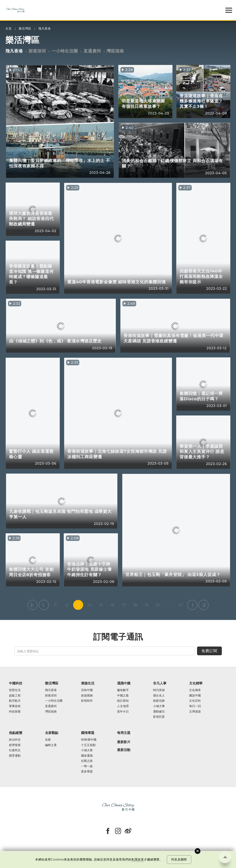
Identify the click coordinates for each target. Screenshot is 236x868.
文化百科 (195, 701)
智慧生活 (15, 690)
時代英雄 (159, 690)
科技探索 (15, 712)
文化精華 (196, 683)
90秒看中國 (89, 740)
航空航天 (15, 701)
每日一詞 (195, 706)
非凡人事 (160, 683)
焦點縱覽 (16, 733)
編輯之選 (51, 745)
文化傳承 (195, 690)
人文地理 (123, 706)
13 (78, 605)
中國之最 (123, 696)
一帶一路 (87, 766)
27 (181, 605)
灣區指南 (115, 51)
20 (158, 605)
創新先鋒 (159, 701)
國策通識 (87, 756)
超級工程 (15, 696)
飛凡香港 (45, 29)
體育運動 (15, 756)
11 (55, 605)
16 (112, 605)
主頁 (9, 29)
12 (67, 605)
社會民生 (15, 750)
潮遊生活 (88, 683)
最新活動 (124, 750)
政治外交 (15, 740)
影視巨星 (159, 717)
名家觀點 (52, 733)
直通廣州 (92, 51)
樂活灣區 (25, 29)
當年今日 (123, 712)
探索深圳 (37, 51)
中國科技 (16, 683)
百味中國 (87, 690)
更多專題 (87, 772)
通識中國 (124, 683)
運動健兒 (159, 712)
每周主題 (124, 733)
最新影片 (124, 742)
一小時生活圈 (65, 51)
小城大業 (87, 750)
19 (146, 605)
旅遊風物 (87, 696)
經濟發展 (15, 745)
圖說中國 (195, 696)
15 (101, 605)
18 (135, 605)
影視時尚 (87, 701)
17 (124, 605)
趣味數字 (123, 690)
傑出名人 (159, 696)
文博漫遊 (195, 712)
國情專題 (88, 733)
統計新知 (123, 701)
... (169, 605)
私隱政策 (138, 859)
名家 (48, 740)
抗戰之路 (87, 761)
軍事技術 (15, 706)
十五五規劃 (88, 745)
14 (89, 605)
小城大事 (159, 706)
